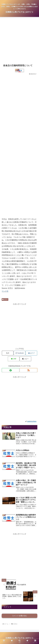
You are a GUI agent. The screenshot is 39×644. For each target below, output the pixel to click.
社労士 (5, 299)
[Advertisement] (19, 41)
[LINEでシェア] (14, 359)
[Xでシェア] (8, 353)
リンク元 (5, 291)
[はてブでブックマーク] (31, 353)
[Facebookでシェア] (19, 353)
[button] (25, 359)
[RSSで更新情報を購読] (28, 370)
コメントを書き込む (20, 616)
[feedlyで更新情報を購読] (11, 370)
